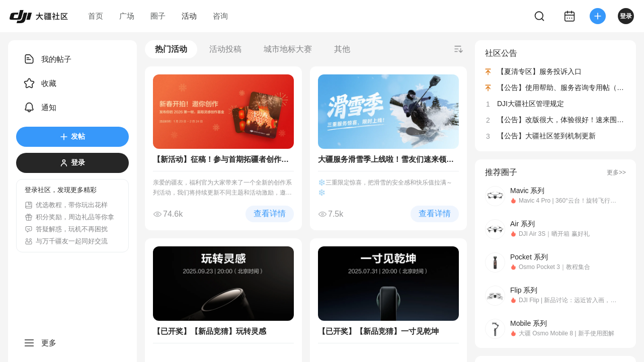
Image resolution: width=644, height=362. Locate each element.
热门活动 (171, 49)
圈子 (158, 16)
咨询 (220, 16)
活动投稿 (225, 49)
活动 (189, 16)
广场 (127, 16)
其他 (342, 49)
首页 (96, 16)
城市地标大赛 (288, 49)
